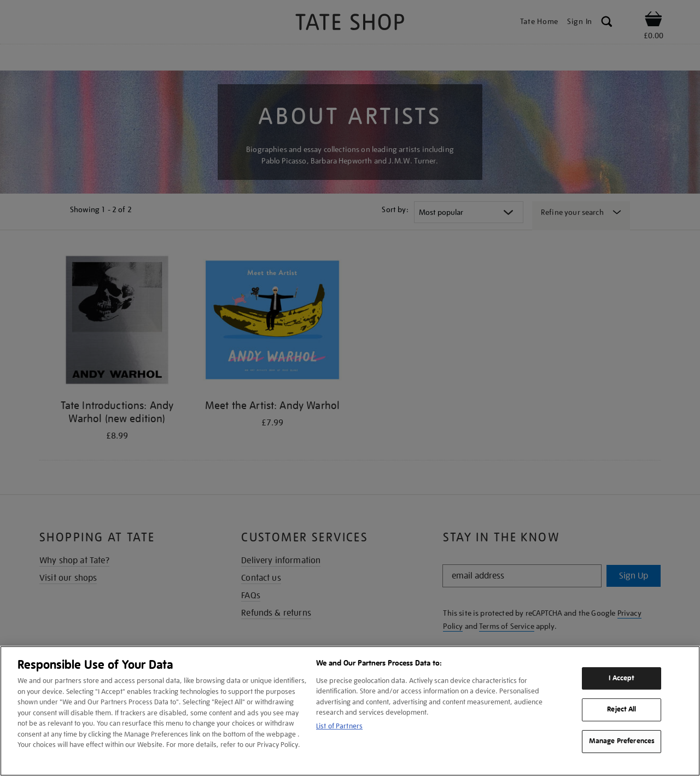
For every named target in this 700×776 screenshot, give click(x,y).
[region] (350, 711)
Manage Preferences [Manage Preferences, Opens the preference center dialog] (622, 741)
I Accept (622, 678)
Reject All (622, 710)
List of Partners (339, 726)
